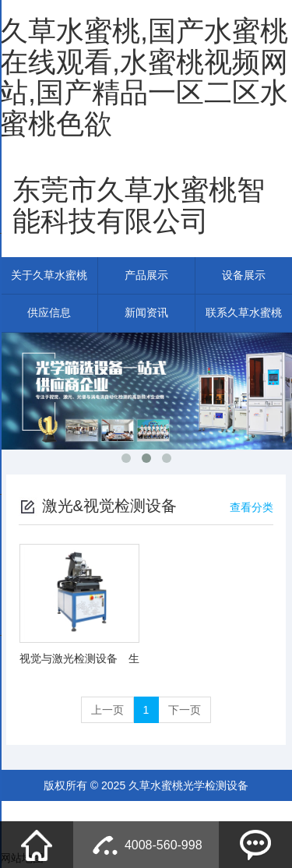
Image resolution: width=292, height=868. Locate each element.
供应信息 (49, 314)
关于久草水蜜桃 (49, 276)
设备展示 (244, 276)
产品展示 (146, 276)
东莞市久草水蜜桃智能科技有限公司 (139, 205)
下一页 (185, 711)
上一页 (107, 711)
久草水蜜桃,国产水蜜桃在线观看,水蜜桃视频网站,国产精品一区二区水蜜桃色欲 (144, 77)
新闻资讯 (146, 314)
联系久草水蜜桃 (244, 314)
